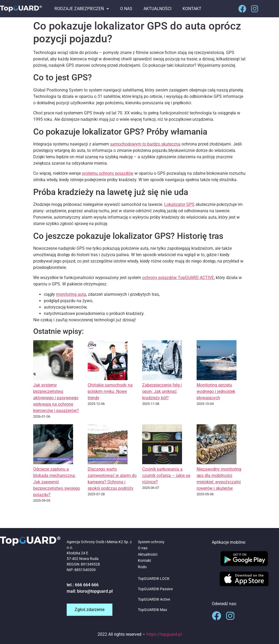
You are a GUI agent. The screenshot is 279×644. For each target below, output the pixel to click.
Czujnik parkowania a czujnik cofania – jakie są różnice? (166, 475)
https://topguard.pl (164, 634)
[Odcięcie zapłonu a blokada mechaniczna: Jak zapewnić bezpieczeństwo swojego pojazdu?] (53, 445)
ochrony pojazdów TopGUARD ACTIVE (178, 278)
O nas (143, 548)
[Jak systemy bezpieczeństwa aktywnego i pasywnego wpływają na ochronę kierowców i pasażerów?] (53, 361)
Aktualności (148, 554)
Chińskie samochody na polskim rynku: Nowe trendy (110, 391)
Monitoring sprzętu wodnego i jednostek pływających (216, 391)
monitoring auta (71, 294)
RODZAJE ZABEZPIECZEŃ (82, 9)
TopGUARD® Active (154, 599)
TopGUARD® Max (153, 610)
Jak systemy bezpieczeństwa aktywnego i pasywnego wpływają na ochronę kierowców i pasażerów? (56, 398)
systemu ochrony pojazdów (108, 173)
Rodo (142, 567)
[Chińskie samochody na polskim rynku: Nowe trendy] (108, 361)
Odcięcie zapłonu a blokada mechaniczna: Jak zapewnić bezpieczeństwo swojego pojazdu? (57, 482)
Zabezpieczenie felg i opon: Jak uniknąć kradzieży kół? (162, 391)
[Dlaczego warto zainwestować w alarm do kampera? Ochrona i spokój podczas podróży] (108, 445)
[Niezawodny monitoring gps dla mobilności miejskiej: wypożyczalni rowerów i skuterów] (217, 445)
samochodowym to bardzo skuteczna (145, 144)
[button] (82, 9)
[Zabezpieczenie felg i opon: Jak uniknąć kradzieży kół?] (162, 361)
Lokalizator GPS (179, 204)
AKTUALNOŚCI (157, 9)
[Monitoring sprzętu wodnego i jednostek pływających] (217, 361)
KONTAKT (192, 9)
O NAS (126, 9)
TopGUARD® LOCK (154, 579)
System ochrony (151, 542)
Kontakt (145, 560)
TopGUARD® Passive (155, 589)
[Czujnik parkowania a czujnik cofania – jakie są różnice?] (162, 445)
